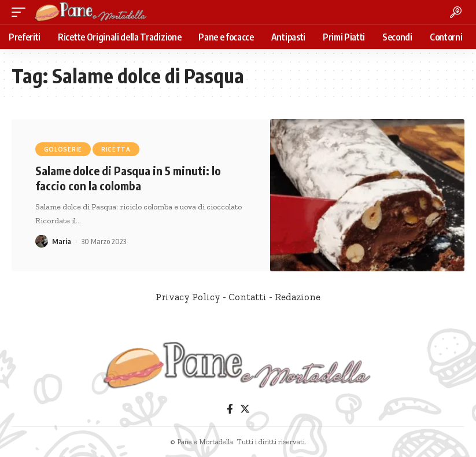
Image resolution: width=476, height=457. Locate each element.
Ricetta (116, 149)
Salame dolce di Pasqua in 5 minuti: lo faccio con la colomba (128, 178)
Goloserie (63, 149)
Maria (62, 241)
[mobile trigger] (21, 12)
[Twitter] (245, 409)
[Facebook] (230, 409)
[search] (456, 12)
